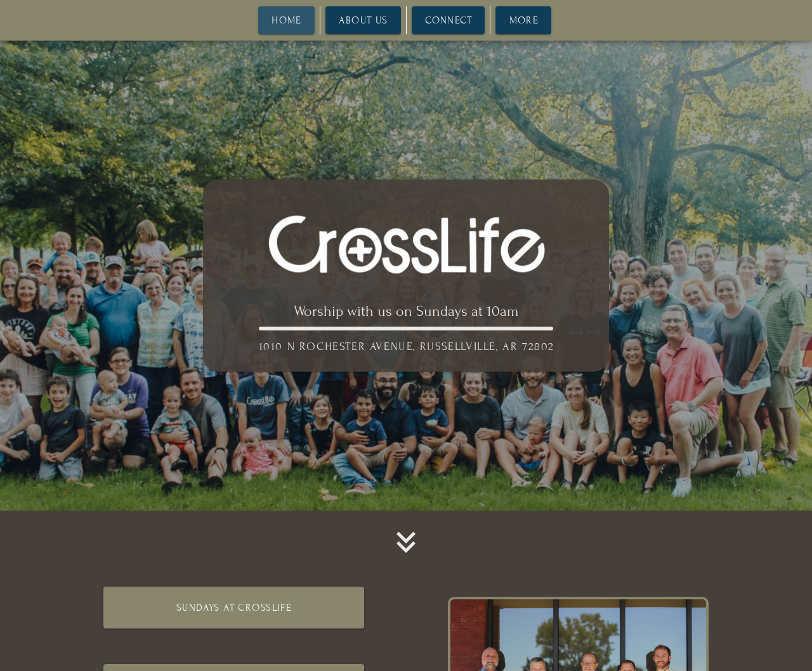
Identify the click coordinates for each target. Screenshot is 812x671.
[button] (406, 542)
